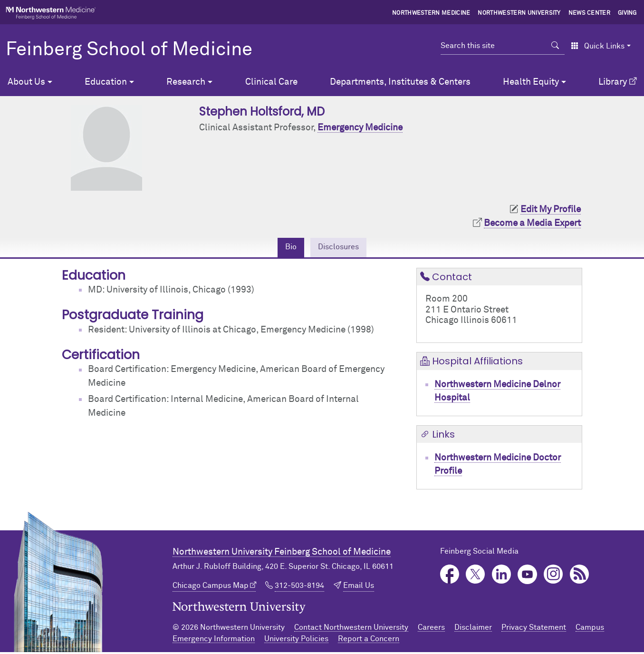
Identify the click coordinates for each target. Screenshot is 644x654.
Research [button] (186, 82)
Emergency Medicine (360, 128)
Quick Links (598, 46)
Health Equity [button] (531, 82)
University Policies (296, 641)
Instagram (553, 576)
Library (613, 82)
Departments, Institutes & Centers (400, 82)
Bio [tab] (286, 248)
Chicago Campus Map (211, 588)
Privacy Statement (534, 629)
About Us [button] (26, 82)
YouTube (527, 576)
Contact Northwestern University (351, 629)
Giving (627, 13)
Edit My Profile (551, 210)
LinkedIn (502, 576)
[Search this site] (493, 46)
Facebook (450, 576)
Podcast (580, 576)
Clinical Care (271, 82)
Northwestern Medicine (431, 13)
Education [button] (106, 82)
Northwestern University (519, 13)
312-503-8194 (299, 588)
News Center (590, 13)
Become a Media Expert (532, 223)
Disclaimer (473, 629)
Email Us (359, 588)
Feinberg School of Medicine (129, 50)
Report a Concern (369, 641)
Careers (431, 629)
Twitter (476, 576)
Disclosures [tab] (340, 248)
